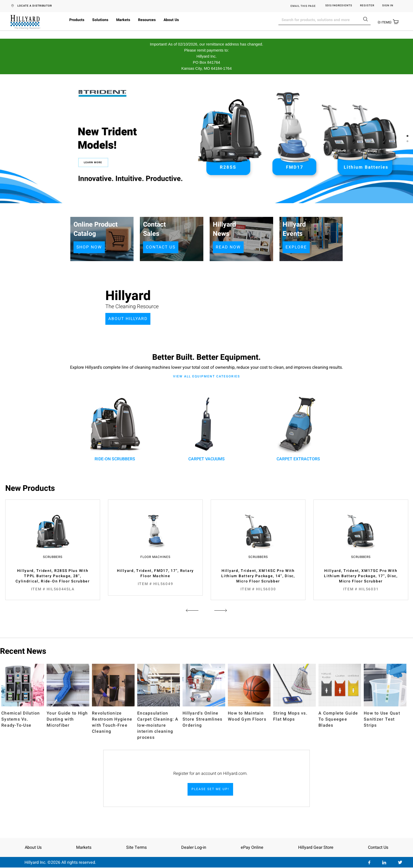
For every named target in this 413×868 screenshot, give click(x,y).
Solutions (100, 20)
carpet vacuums (206, 427)
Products (77, 20)
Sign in (388, 6)
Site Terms (136, 847)
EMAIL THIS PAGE (303, 6)
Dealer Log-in (194, 847)
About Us (171, 20)
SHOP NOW (89, 247)
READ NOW (228, 247)
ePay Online (252, 847)
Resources (147, 20)
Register (367, 6)
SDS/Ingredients (339, 6)
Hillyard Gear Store (316, 847)
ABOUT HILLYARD (129, 319)
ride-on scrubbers (115, 427)
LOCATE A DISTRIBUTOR (35, 6)
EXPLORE (296, 247)
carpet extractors (298, 427)
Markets (123, 20)
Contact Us (378, 847)
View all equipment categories (206, 376)
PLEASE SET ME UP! (210, 789)
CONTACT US (161, 247)
